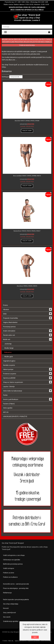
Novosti (6, 608)
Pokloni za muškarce (10, 577)
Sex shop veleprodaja (11, 604)
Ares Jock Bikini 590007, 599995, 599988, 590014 (27, 176)
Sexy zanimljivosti (9, 613)
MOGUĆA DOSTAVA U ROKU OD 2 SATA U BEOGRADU (27, 7)
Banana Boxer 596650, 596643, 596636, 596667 (27, 231)
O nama (5, 641)
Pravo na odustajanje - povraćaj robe (16, 588)
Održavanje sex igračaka (12, 560)
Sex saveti (7, 617)
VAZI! (35, 637)
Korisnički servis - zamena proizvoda (16, 584)
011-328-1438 (20, 2)
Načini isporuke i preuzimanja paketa (16, 599)
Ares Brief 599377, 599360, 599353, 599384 (27, 121)
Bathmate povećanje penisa (13, 564)
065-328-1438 (43, 2)
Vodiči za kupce (9, 568)
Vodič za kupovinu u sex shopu (14, 555)
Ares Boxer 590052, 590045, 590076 (27, 286)
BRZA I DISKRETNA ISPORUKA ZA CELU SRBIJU (27, 10)
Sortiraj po (5, 77)
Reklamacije (7, 593)
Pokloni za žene (9, 573)
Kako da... (11, 641)
